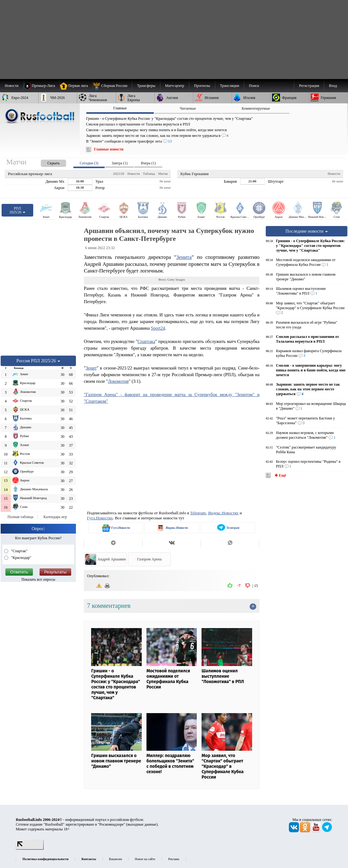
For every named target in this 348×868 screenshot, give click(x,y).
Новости (134, 174)
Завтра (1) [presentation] (120, 163)
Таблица (149, 174)
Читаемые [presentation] (188, 108)
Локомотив (118, 381)
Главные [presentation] (120, 108)
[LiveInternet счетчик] (30, 848)
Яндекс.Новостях (223, 513)
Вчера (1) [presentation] (148, 163)
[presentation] (47, 162)
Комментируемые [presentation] (256, 108)
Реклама (174, 859)
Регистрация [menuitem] (309, 86)
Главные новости (109, 149)
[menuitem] (112, 86)
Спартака (146, 341)
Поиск (254, 86)
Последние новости (307, 231)
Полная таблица (20, 517)
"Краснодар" (21, 558)
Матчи (163, 174)
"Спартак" (19, 551)
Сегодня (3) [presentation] (89, 163)
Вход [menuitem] (333, 86)
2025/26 (118, 174)
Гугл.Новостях (100, 518)
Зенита (184, 257)
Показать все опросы (38, 579)
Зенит (91, 368)
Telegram (198, 513)
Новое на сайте (145, 859)
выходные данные (142, 824)
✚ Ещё (280, 475)
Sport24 (158, 328)
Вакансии (116, 859)
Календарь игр (55, 517)
